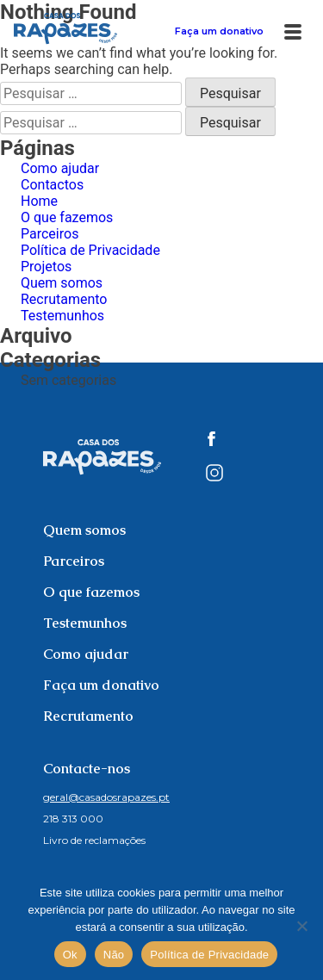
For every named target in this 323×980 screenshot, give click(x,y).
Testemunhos (62, 316)
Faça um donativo (219, 31)
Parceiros (50, 234)
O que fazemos (67, 217)
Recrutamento (64, 299)
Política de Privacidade (90, 250)
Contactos (52, 185)
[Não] (301, 926)
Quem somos (62, 283)
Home (39, 201)
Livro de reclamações (94, 840)
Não (114, 955)
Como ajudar (60, 168)
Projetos (46, 267)
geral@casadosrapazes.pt (106, 797)
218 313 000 (73, 819)
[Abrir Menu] (293, 28)
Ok (70, 955)
